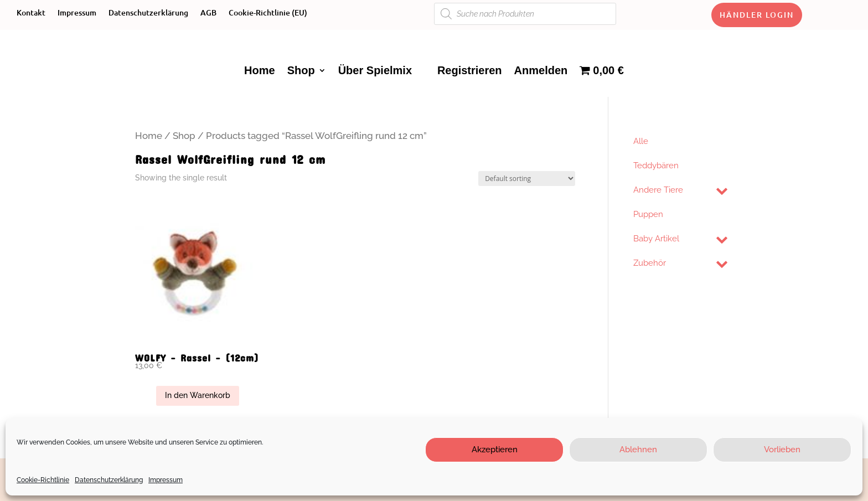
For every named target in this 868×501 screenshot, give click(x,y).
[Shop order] (527, 179)
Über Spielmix (375, 70)
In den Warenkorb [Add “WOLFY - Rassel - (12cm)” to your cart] (198, 395)
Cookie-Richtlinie (43, 480)
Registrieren (470, 70)
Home (260, 70)
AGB (208, 13)
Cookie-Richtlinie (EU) (268, 13)
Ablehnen (638, 450)
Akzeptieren (495, 450)
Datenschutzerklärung (109, 480)
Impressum (166, 480)
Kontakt (31, 13)
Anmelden (541, 70)
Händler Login (757, 15)
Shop (301, 70)
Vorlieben (782, 450)
